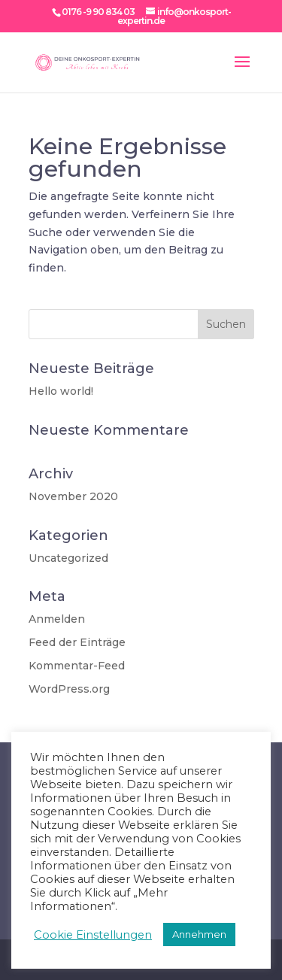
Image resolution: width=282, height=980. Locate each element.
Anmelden (57, 619)
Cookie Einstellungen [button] (93, 935)
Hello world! (61, 391)
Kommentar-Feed (77, 666)
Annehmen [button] (199, 934)
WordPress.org (69, 689)
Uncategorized (68, 558)
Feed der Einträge (77, 642)
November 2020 (73, 496)
